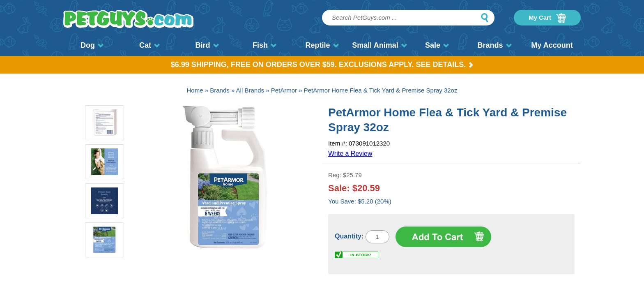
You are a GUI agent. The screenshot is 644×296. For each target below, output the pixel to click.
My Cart (547, 18)
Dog (92, 45)
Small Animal (379, 45)
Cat (149, 45)
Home (195, 90)
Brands (494, 45)
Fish (264, 45)
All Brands (250, 90)
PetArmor (284, 90)
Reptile (322, 45)
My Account (552, 45)
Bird (207, 45)
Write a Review (350, 154)
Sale (437, 45)
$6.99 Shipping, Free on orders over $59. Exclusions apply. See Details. (322, 65)
